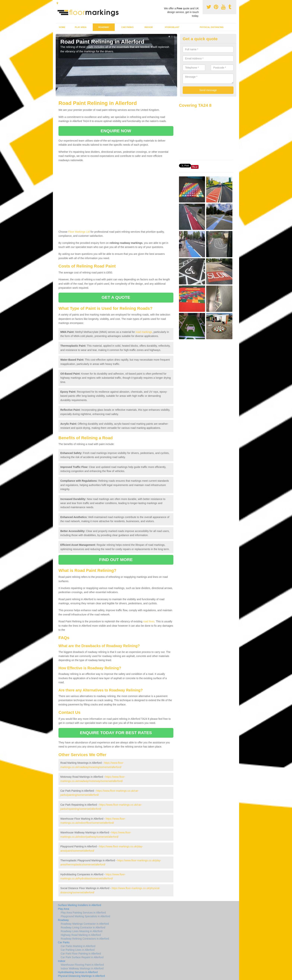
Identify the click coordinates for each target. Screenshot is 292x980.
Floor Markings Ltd (79, 232)
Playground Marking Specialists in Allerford (85, 916)
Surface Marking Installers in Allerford (80, 905)
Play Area (81, 27)
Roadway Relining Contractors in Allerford (85, 939)
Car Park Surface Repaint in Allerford (82, 957)
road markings (144, 332)
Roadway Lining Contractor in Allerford (83, 927)
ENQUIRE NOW (116, 131)
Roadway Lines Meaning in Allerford (81, 931)
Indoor (149, 27)
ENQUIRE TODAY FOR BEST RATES (116, 733)
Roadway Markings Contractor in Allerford (85, 924)
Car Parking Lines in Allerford (78, 950)
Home (62, 27)
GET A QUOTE (116, 297)
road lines (149, 621)
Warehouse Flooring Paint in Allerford (82, 965)
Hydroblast (172, 27)
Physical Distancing (212, 27)
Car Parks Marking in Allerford (78, 946)
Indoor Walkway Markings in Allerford (82, 968)
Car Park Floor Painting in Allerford (81, 954)
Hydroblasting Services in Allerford (78, 972)
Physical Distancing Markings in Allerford (81, 976)
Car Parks (127, 27)
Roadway (104, 27)
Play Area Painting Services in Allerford (83, 913)
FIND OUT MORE (116, 560)
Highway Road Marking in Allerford (81, 935)
